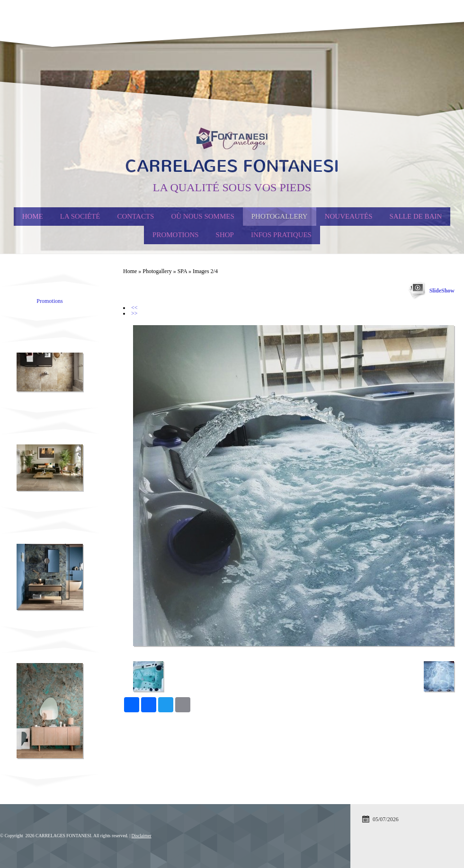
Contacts (135, 216)
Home (33, 216)
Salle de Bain (416, 216)
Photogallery (280, 216)
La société (80, 216)
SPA (182, 271)
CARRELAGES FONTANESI (232, 166)
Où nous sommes (202, 216)
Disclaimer (142, 836)
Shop (225, 235)
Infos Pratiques (281, 235)
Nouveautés (349, 216)
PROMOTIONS (176, 235)
